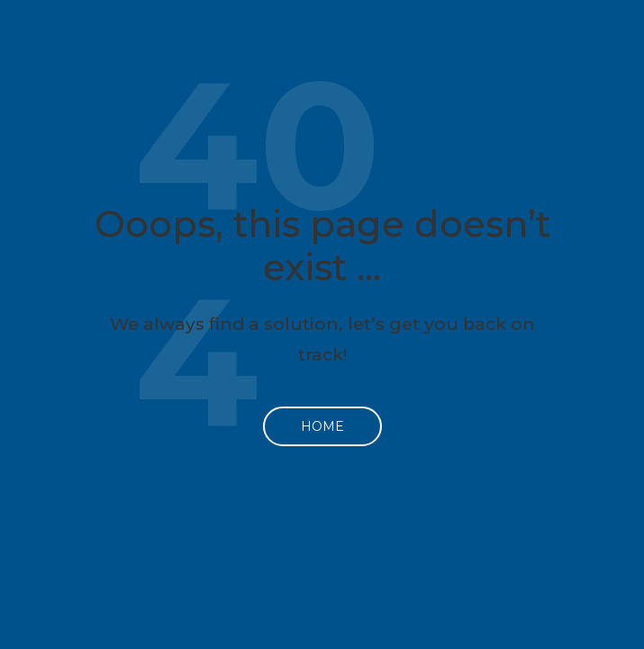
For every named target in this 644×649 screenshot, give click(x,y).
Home (322, 426)
